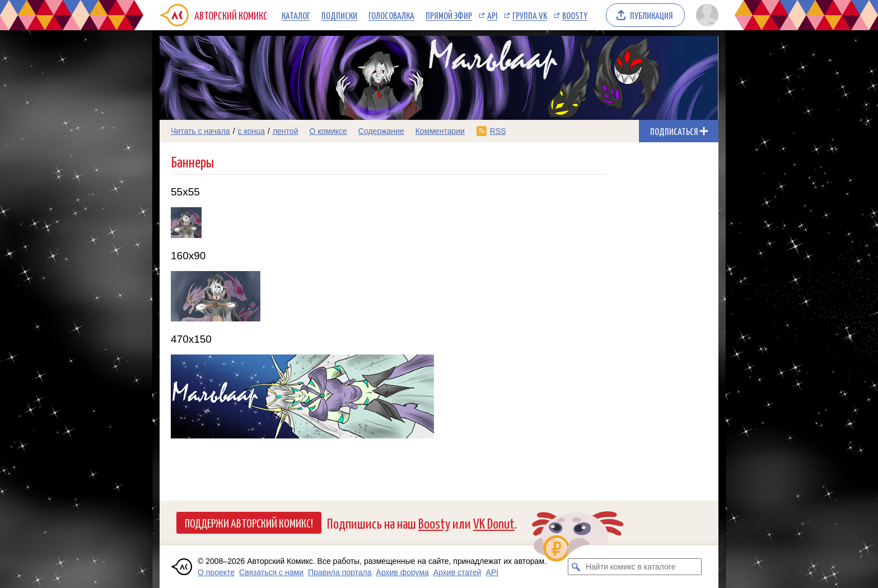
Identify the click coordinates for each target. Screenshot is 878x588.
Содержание (381, 131)
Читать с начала (200, 131)
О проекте (216, 572)
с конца (252, 131)
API (492, 15)
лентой (286, 131)
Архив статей (457, 572)
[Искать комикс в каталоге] (576, 567)
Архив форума (403, 572)
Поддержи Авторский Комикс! (249, 522)
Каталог (296, 15)
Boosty (575, 15)
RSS (498, 131)
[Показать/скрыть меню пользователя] (705, 15)
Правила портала (340, 572)
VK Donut (494, 523)
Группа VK (530, 15)
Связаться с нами (271, 572)
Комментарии (440, 131)
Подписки (339, 15)
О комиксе (328, 131)
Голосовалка (391, 15)
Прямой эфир (449, 15)
